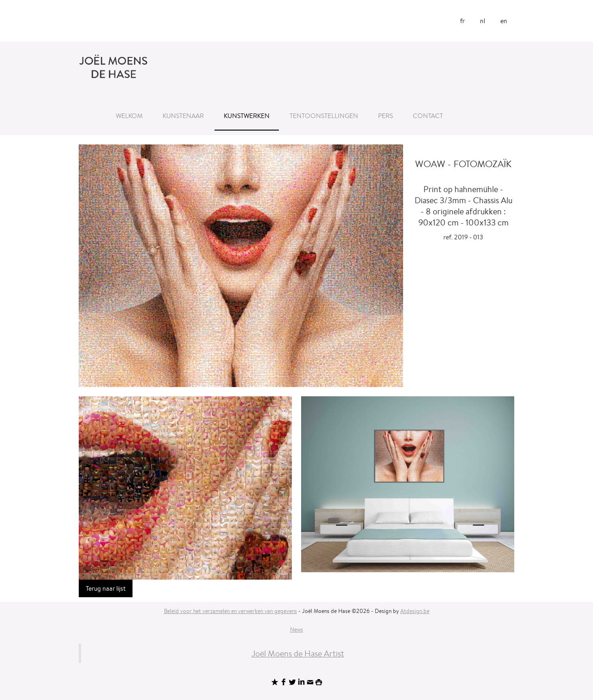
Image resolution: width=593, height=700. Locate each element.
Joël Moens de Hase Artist (298, 653)
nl (483, 21)
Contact (428, 116)
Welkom (129, 116)
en (504, 21)
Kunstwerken (247, 116)
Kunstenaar (183, 116)
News (296, 629)
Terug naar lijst (106, 588)
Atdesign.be (415, 611)
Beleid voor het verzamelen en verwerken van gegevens (230, 611)
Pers (385, 116)
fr (462, 21)
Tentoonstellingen (324, 116)
